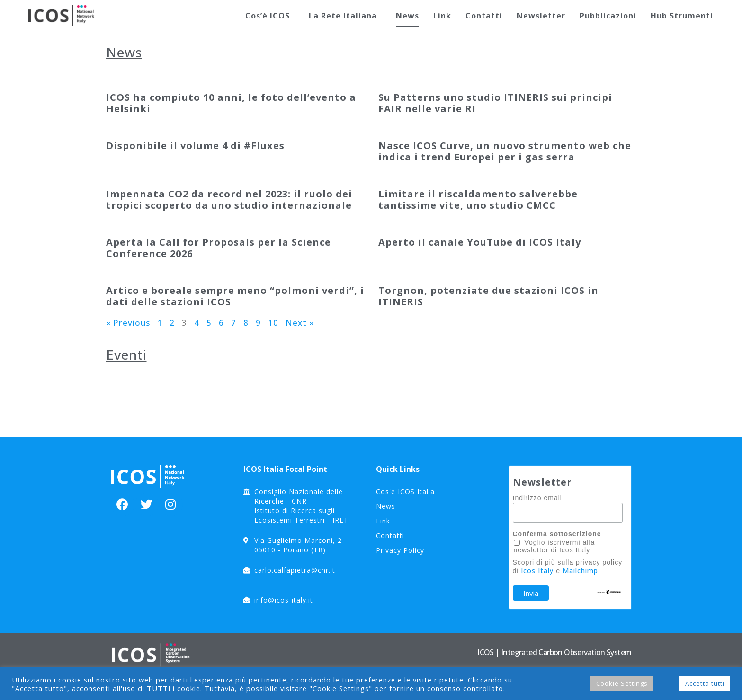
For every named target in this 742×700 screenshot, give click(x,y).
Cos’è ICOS (270, 16)
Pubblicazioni (608, 16)
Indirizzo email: (539, 498)
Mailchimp (580, 571)
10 (273, 323)
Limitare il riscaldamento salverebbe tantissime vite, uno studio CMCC (478, 199)
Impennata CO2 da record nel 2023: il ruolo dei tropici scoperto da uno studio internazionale (229, 199)
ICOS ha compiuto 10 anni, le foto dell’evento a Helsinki (231, 103)
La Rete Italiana (345, 16)
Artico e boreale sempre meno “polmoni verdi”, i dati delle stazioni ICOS (235, 296)
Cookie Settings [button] (622, 683)
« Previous (128, 323)
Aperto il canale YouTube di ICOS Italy (480, 242)
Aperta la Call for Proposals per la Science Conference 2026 (219, 248)
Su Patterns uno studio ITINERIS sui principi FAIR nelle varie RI (495, 103)
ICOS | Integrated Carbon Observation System (554, 652)
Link (442, 16)
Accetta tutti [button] (705, 683)
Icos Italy (537, 571)
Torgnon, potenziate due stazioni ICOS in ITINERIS (488, 296)
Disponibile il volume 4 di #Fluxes (195, 146)
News (407, 16)
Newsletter (541, 16)
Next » (300, 323)
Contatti (484, 16)
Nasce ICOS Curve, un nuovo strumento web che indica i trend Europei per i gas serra (505, 151)
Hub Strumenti (682, 16)
